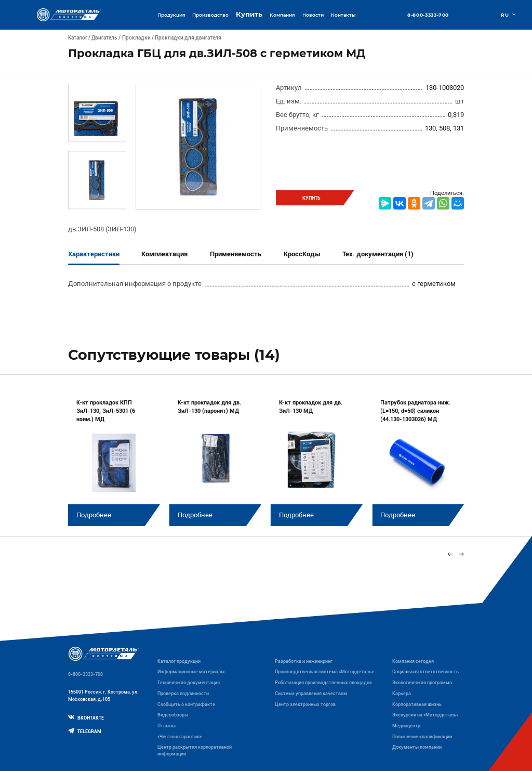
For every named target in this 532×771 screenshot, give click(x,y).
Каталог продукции (179, 661)
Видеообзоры (173, 715)
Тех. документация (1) (378, 254)
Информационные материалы (191, 672)
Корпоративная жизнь (417, 704)
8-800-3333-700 (428, 15)
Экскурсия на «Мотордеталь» (425, 715)
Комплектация (164, 254)
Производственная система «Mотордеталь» (324, 672)
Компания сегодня (413, 661)
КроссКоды (302, 254)
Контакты (343, 15)
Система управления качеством (311, 694)
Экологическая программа (422, 683)
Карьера (402, 694)
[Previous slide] (450, 554)
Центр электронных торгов (305, 704)
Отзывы (167, 726)
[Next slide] (462, 554)
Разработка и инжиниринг (304, 661)
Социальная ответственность (425, 672)
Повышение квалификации (422, 737)
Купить (249, 14)
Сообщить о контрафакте (186, 704)
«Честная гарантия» (179, 737)
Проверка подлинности (183, 694)
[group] (114, 458)
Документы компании (417, 747)
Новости (313, 15)
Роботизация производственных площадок (323, 683)
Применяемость (236, 254)
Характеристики (94, 254)
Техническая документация (189, 683)
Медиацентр (406, 726)
